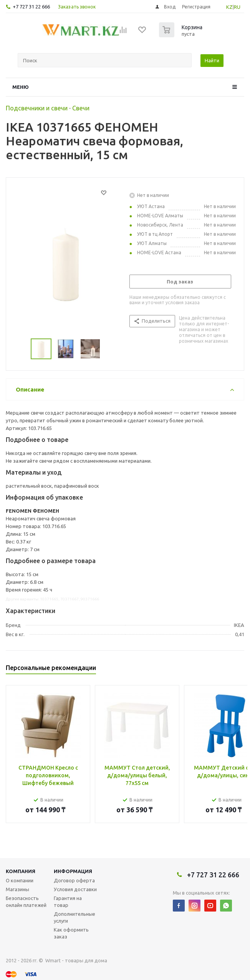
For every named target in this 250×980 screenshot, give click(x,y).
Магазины (17, 889)
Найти (212, 60)
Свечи (81, 108)
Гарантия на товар (68, 902)
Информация (73, 871)
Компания (21, 871)
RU (237, 7)
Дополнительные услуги (75, 917)
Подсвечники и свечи (37, 108)
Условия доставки (75, 889)
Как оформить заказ (71, 933)
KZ (229, 7)
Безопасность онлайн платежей (26, 902)
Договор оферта (74, 880)
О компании (20, 880)
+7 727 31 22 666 (31, 7)
